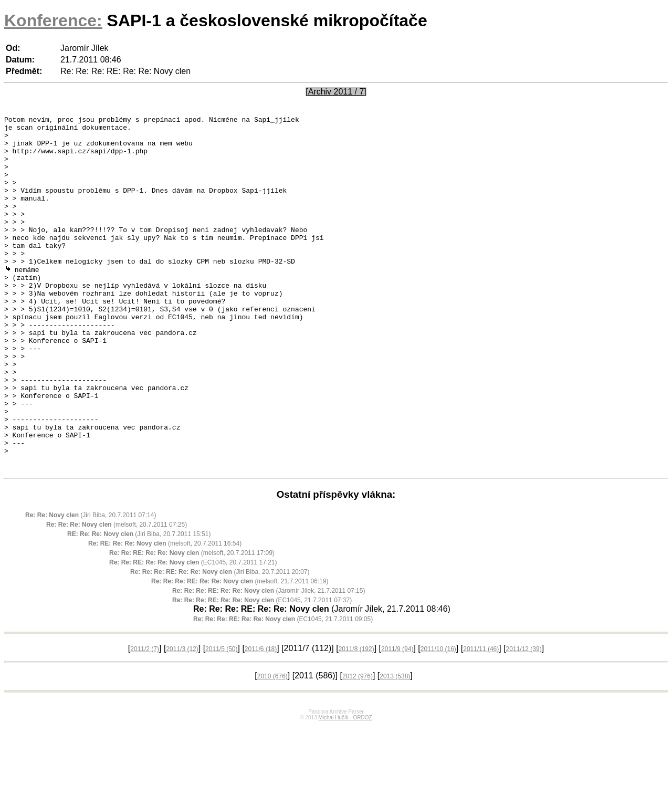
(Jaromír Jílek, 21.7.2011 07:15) (269, 661)
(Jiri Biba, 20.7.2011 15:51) (139, 604)
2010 (272, 747)
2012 (358, 747)
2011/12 (524, 719)
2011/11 (481, 719)
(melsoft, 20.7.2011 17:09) (192, 623)
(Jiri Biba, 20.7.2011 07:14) (91, 585)
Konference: (53, 20)
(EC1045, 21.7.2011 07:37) (262, 671)
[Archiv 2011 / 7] (336, 92)
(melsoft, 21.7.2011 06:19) (240, 652)
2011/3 (182, 719)
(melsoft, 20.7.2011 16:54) (165, 614)
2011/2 (145, 719)
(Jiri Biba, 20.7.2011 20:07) (220, 642)
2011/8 (356, 719)
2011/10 (438, 719)
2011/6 (261, 719)
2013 (395, 747)
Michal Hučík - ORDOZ (345, 788)
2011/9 (397, 719)
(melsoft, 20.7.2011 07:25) (117, 595)
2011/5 (221, 719)
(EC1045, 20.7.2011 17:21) (193, 633)
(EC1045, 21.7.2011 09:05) (283, 689)
